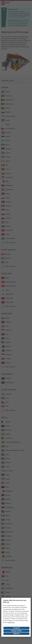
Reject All (16, 634)
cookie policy (11, 622)
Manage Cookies (16, 631)
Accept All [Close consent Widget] (16, 628)
